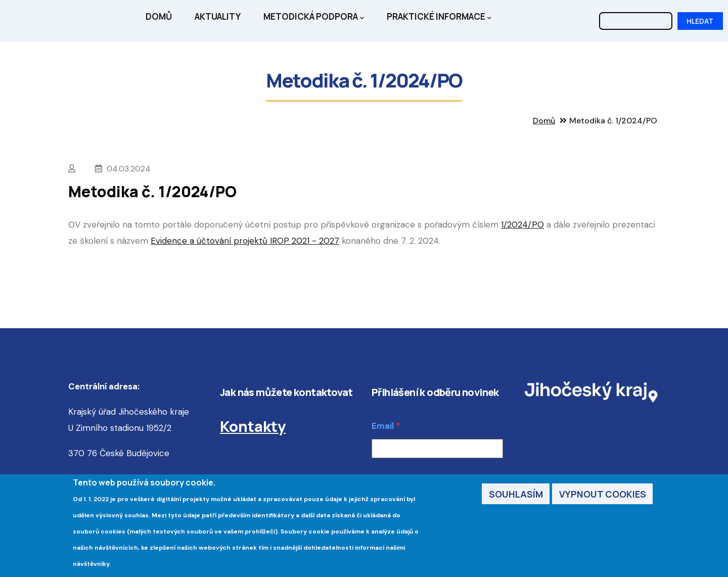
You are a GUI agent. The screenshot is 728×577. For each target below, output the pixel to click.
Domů (159, 16)
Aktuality (218, 16)
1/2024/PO (522, 225)
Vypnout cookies (603, 495)
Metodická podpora (314, 17)
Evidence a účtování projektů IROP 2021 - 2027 (245, 241)
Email (383, 426)
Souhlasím (516, 495)
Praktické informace (439, 17)
